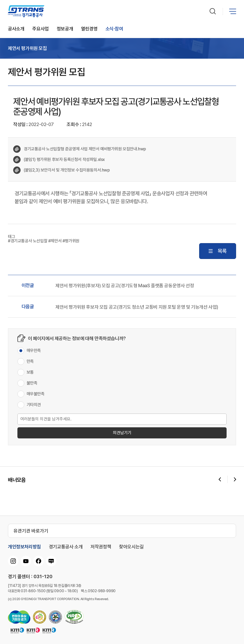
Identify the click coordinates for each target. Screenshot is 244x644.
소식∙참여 (114, 29)
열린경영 (89, 29)
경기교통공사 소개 (66, 547)
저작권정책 (101, 547)
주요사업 (40, 29)
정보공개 (65, 29)
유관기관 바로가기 (31, 531)
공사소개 (16, 29)
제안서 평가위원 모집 (27, 48)
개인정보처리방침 (24, 547)
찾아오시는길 (131, 547)
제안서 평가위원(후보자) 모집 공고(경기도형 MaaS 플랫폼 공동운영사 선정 (125, 286)
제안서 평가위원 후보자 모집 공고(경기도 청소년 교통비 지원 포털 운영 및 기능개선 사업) (137, 307)
